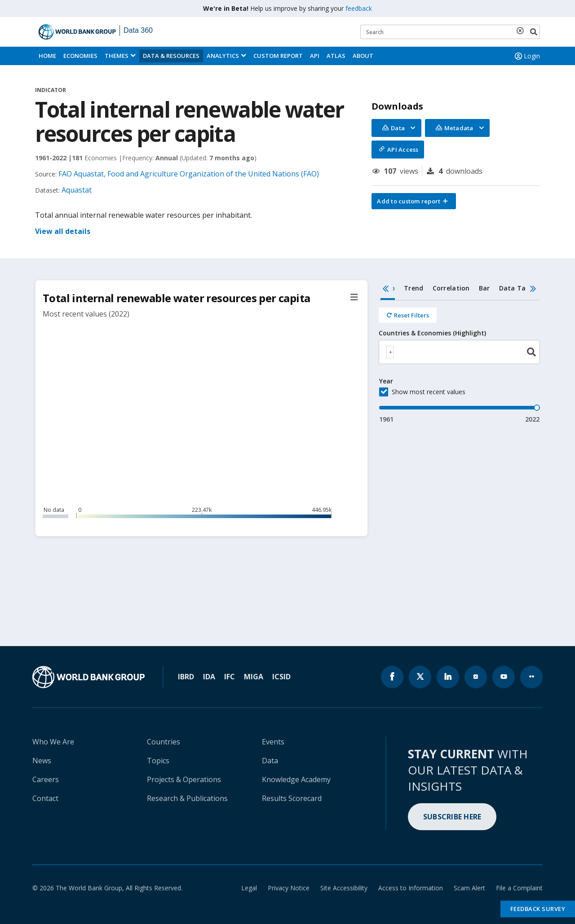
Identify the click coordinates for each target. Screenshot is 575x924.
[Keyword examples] (450, 32)
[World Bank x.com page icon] (420, 677)
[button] (414, 201)
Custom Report (278, 56)
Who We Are (53, 742)
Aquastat (77, 190)
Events (273, 742)
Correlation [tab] (451, 288)
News (42, 761)
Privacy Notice (289, 888)
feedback (359, 8)
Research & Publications (187, 798)
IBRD (186, 677)
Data (270, 761)
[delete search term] (522, 31)
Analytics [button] (223, 56)
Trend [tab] (414, 288)
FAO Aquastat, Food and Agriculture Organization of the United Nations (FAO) (189, 174)
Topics (158, 761)
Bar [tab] (484, 288)
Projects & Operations (184, 779)
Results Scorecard (292, 798)
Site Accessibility (344, 888)
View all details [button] (63, 231)
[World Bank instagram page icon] (476, 677)
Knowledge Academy (296, 779)
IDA (209, 677)
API (315, 56)
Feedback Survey (538, 909)
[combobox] (459, 352)
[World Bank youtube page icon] (504, 677)
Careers (46, 779)
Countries (164, 742)
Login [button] (526, 56)
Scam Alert (469, 888)
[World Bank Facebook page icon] (392, 677)
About (363, 56)
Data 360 (138, 30)
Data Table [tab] (517, 288)
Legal (249, 888)
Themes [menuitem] (117, 56)
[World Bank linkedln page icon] (448, 677)
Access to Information (411, 888)
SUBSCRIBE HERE (452, 817)
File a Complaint (519, 888)
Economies (80, 56)
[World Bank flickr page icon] (531, 677)
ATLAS (336, 56)
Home (47, 56)
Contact (45, 798)
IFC (230, 677)
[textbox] (390, 352)
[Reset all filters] (408, 315)
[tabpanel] (459, 362)
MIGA (254, 677)
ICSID (281, 677)
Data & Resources (171, 56)
